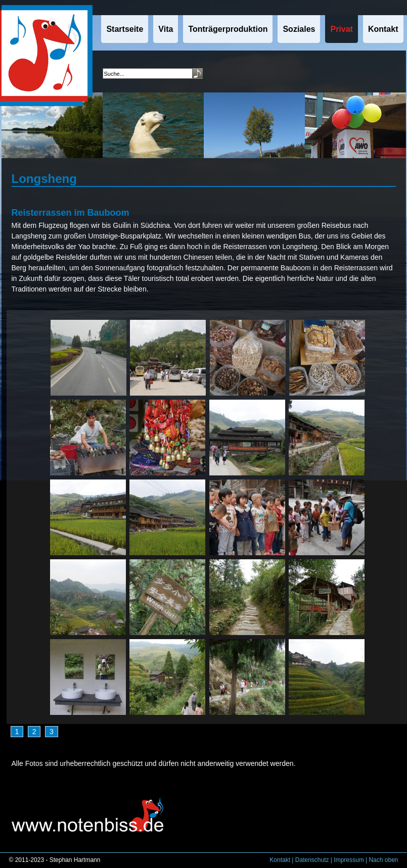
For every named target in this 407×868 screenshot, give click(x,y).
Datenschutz (312, 860)
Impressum (349, 860)
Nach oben (383, 860)
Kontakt (280, 860)
